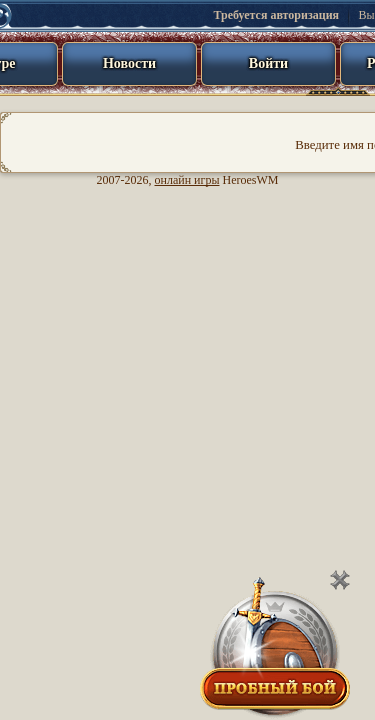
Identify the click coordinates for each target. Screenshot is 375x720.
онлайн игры (187, 180)
